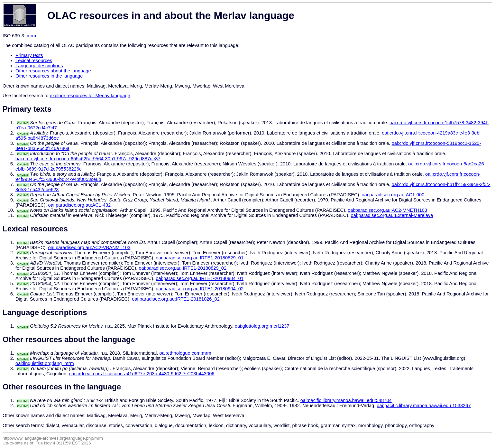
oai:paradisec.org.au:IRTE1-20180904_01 (200, 278)
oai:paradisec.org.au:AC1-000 (393, 195)
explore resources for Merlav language (90, 96)
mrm (31, 36)
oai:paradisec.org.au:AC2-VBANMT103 (89, 247)
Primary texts (29, 55)
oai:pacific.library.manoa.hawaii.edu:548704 (346, 400)
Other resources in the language (49, 76)
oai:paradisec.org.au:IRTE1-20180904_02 (200, 289)
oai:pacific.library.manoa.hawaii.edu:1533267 (424, 406)
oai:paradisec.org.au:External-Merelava (392, 215)
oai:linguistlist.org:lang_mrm (45, 363)
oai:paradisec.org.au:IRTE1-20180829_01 (200, 258)
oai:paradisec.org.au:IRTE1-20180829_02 (183, 268)
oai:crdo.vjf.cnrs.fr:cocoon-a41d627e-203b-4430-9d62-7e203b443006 (142, 374)
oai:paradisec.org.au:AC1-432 (80, 205)
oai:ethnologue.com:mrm (185, 353)
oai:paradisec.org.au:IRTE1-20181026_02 (176, 299)
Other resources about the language (53, 71)
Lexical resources (34, 61)
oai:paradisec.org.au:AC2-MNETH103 (387, 210)
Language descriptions (39, 66)
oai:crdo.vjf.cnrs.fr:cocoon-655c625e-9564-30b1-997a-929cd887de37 (88, 159)
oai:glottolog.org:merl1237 (262, 326)
